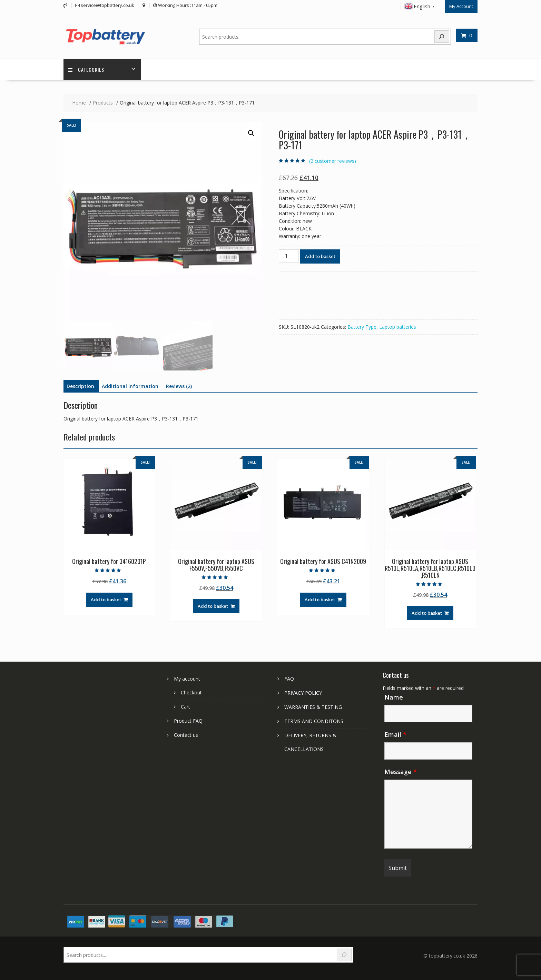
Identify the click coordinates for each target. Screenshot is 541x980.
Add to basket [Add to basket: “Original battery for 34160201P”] (106, 599)
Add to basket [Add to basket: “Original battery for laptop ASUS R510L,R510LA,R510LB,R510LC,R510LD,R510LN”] (427, 613)
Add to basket (320, 256)
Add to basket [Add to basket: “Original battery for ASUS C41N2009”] (320, 599)
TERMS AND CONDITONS (314, 721)
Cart (185, 706)
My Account (461, 6)
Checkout (191, 692)
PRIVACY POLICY (303, 692)
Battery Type (362, 326)
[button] (251, 133)
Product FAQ (188, 720)
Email (395, 734)
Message (401, 771)
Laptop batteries (398, 326)
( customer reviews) (333, 161)
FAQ (289, 678)
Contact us (186, 735)
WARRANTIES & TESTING (313, 707)
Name (394, 697)
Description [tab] (80, 386)
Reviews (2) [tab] (179, 386)
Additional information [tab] (130, 386)
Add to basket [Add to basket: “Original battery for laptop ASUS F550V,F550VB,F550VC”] (213, 606)
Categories (87, 69)
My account (187, 678)
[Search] (442, 36)
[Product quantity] (289, 256)
